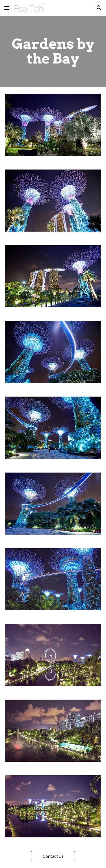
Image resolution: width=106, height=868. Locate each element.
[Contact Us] (53, 856)
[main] (53, 51)
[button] (7, 8)
